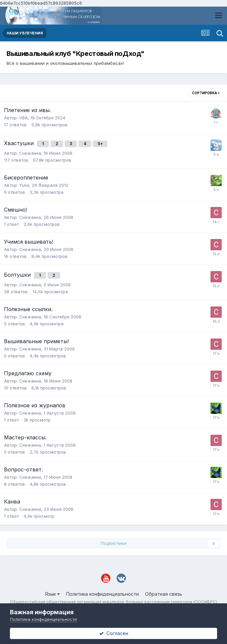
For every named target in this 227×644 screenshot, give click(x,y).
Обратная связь (164, 594)
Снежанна (30, 153)
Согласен (114, 633)
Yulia (24, 185)
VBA (23, 118)
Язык (52, 594)
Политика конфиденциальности (102, 594)
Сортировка (206, 93)
